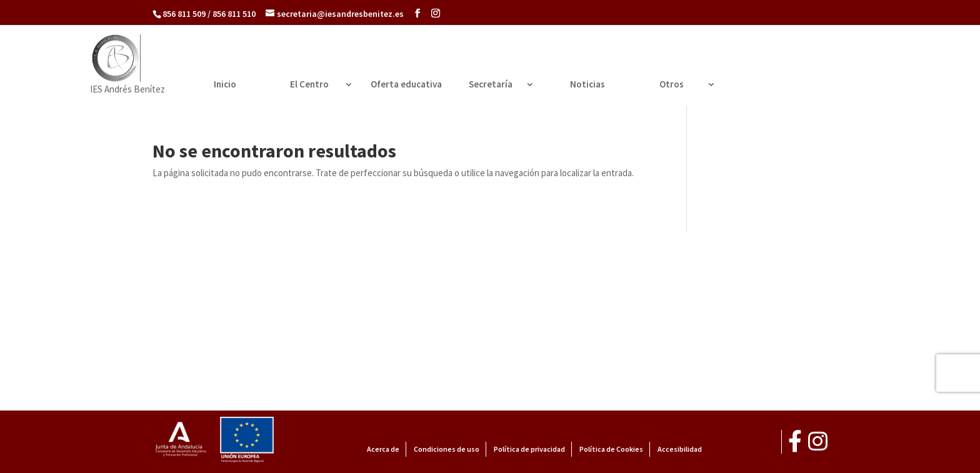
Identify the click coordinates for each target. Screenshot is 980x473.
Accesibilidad (680, 449)
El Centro (309, 85)
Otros (672, 85)
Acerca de (383, 449)
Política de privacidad (529, 449)
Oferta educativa (406, 85)
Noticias (587, 85)
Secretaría (491, 85)
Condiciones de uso (447, 449)
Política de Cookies (611, 449)
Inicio (225, 85)
